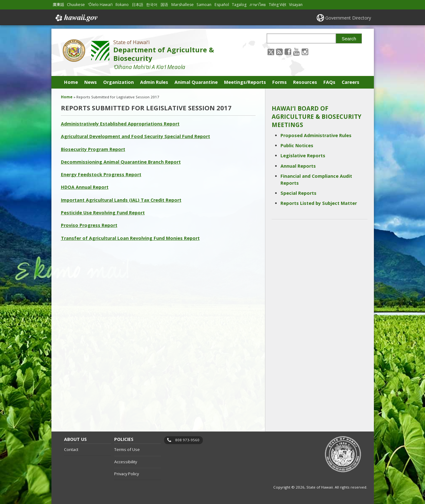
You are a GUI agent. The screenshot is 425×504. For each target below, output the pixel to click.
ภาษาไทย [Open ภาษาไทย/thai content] (258, 5)
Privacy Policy (127, 474)
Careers (351, 82)
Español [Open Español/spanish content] (222, 5)
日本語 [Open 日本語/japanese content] (138, 5)
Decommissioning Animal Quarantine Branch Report (121, 162)
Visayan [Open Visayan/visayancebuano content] (296, 5)
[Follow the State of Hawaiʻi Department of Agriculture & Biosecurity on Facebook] (288, 52)
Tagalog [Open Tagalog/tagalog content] (239, 5)
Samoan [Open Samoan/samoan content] (204, 5)
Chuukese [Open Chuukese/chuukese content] (76, 5)
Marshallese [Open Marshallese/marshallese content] (183, 5)
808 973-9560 (187, 440)
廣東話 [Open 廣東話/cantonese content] (58, 5)
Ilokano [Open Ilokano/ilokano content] (122, 5)
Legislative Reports (303, 156)
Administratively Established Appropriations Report (120, 124)
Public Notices (297, 145)
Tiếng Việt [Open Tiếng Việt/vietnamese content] (277, 5)
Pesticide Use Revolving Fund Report (103, 213)
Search (349, 39)
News (91, 82)
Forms (280, 82)
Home (71, 82)
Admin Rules (154, 82)
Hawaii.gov (76, 18)
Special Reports (298, 193)
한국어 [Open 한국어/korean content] (152, 5)
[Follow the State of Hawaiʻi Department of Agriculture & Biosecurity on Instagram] (305, 52)
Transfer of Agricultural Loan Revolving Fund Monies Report (130, 238)
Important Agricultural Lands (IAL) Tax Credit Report (121, 200)
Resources (305, 82)
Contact (71, 449)
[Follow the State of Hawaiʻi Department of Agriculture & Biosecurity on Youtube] (296, 52)
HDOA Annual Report (85, 187)
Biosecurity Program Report (93, 149)
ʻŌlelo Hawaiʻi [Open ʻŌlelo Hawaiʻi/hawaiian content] (100, 5)
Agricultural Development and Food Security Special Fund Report (136, 136)
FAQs (329, 82)
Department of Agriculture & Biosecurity (164, 54)
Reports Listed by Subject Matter (319, 203)
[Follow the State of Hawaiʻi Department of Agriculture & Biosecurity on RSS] (279, 52)
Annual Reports (298, 166)
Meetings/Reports (245, 82)
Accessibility (126, 462)
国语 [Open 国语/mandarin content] (164, 5)
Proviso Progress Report (89, 225)
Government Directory (348, 18)
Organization (118, 82)
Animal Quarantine (196, 82)
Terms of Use (127, 449)
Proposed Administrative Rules (316, 135)
